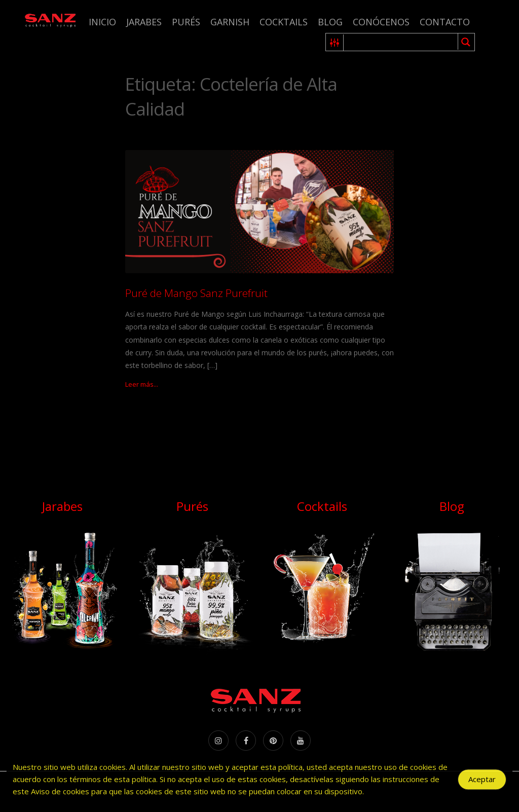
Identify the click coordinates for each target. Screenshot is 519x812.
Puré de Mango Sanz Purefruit (196, 293)
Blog (330, 22)
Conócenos (381, 22)
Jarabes (144, 22)
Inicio (102, 22)
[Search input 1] (401, 42)
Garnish (230, 22)
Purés (186, 22)
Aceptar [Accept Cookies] (482, 782)
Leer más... (142, 384)
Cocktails (284, 22)
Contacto (445, 22)
